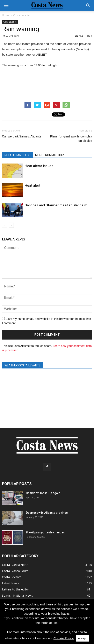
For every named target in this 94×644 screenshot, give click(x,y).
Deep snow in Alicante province (47, 513)
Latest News (10, 583)
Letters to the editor (16, 589)
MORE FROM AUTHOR (49, 155)
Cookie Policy (64, 638)
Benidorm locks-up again (43, 493)
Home (6, 15)
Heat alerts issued (39, 166)
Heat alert (32, 185)
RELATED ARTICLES (17, 155)
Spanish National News (17, 595)
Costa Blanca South (15, 571)
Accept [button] (82, 638)
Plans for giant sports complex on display (71, 139)
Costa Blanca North (15, 565)
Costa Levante (10, 22)
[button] (88, 6)
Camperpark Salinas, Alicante (22, 136)
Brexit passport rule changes (45, 532)
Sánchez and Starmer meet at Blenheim (56, 205)
